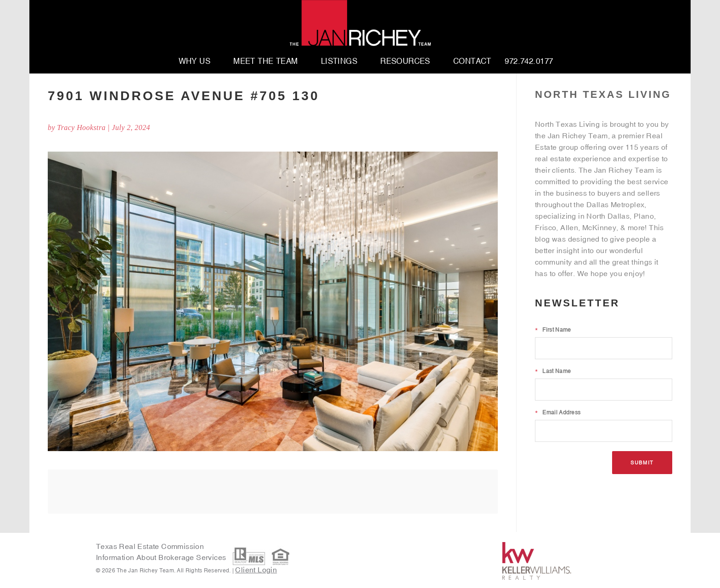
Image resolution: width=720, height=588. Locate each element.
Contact (472, 62)
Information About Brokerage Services (162, 558)
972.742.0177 (529, 62)
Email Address (558, 413)
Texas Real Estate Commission (150, 546)
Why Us (195, 62)
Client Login (256, 570)
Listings (339, 62)
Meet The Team (266, 62)
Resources (405, 62)
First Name (553, 330)
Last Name (553, 371)
